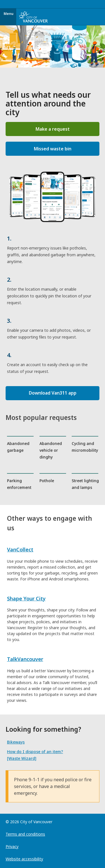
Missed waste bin (53, 149)
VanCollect (20, 549)
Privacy (12, 846)
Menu (9, 14)
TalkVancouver (25, 659)
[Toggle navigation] (103, 4)
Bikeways (16, 742)
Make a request (53, 129)
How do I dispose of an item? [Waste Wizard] (35, 755)
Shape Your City (26, 598)
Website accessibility (24, 859)
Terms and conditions (25, 834)
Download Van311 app (53, 393)
